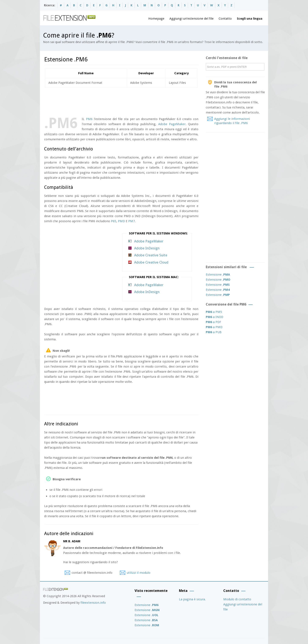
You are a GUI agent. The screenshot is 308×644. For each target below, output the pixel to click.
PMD (121, 221)
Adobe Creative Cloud (151, 262)
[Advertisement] (121, 101)
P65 (114, 221)
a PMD (214, 327)
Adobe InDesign (147, 248)
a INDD (215, 317)
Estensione (218, 275)
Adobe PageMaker (172, 124)
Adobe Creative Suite (151, 255)
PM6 (89, 119)
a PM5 (214, 312)
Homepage (156, 19)
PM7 (132, 221)
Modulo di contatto (237, 599)
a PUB (214, 332)
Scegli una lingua (250, 19)
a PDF (213, 322)
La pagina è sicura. (192, 599)
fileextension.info (93, 603)
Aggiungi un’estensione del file (191, 19)
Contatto (225, 19)
